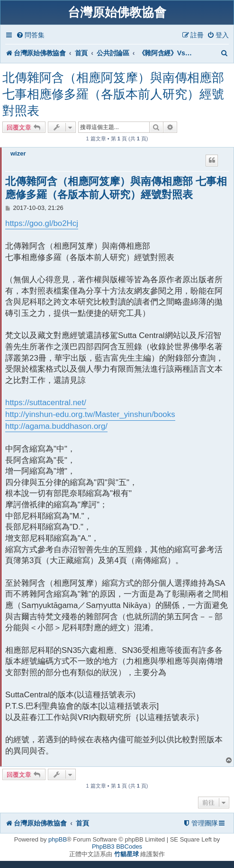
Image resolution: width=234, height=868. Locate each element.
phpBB (58, 839)
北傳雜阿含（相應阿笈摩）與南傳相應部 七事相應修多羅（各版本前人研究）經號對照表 (113, 94)
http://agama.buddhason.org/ (56, 426)
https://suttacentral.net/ (46, 403)
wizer (18, 153)
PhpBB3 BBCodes (117, 846)
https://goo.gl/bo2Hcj (42, 223)
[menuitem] (30, 35)
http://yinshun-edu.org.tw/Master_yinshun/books (90, 414)
